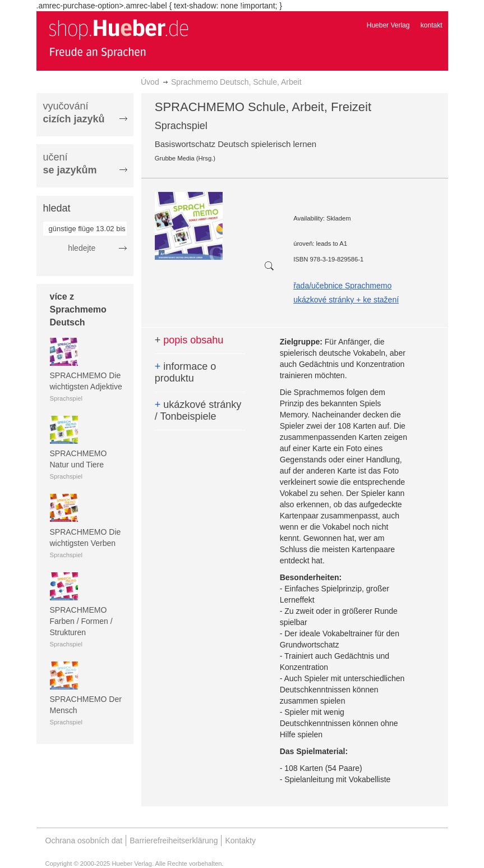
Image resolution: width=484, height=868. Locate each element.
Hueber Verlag (388, 25)
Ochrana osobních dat (84, 841)
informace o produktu (186, 373)
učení (70, 164)
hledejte (82, 248)
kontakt (432, 25)
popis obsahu (189, 340)
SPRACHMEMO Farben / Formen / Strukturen (81, 621)
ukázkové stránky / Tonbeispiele (198, 411)
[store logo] (118, 38)
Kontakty (240, 841)
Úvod (150, 82)
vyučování (74, 112)
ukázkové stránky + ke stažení (346, 300)
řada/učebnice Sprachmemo (342, 286)
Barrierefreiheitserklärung (174, 841)
